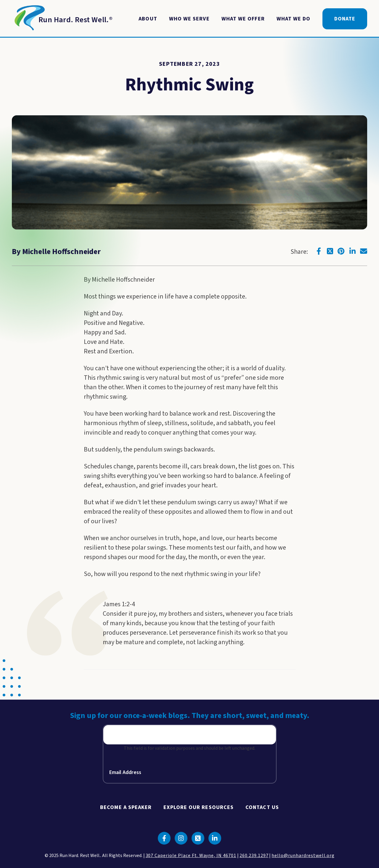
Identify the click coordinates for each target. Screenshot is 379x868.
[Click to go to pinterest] (341, 251)
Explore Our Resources (199, 807)
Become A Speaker (126, 807)
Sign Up (249, 736)
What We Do (294, 19)
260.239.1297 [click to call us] (254, 856)
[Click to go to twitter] (330, 251)
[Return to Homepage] (62, 19)
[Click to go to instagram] (181, 838)
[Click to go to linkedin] (352, 251)
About (148, 19)
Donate (345, 19)
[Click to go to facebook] (319, 251)
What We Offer (243, 19)
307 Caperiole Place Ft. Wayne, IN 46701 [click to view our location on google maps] (191, 856)
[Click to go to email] (364, 251)
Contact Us (262, 807)
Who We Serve (189, 19)
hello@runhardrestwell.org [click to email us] (303, 856)
